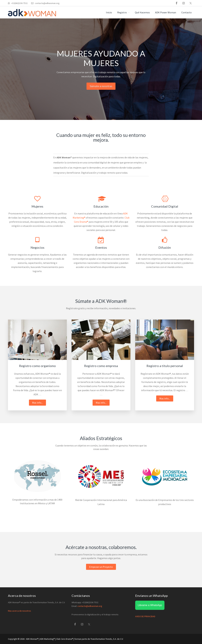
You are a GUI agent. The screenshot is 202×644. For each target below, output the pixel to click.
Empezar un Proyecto (101, 567)
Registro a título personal (165, 366)
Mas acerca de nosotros (19, 611)
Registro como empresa (101, 366)
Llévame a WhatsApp (150, 605)
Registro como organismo (37, 366)
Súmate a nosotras (101, 86)
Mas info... (39, 403)
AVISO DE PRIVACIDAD (145, 616)
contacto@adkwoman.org (90, 606)
